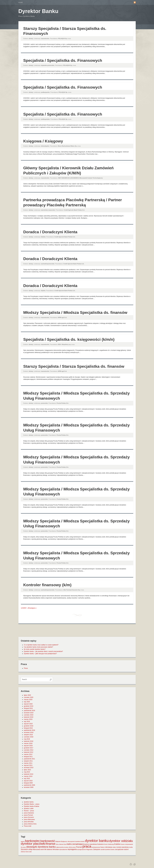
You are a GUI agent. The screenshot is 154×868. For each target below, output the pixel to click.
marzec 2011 (28, 763)
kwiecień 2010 (29, 774)
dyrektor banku (29, 802)
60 (29, 608)
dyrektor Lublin (29, 809)
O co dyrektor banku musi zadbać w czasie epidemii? (41, 645)
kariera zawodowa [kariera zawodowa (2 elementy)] (90, 844)
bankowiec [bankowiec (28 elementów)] (32, 841)
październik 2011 (29, 759)
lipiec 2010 (27, 770)
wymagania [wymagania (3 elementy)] (72, 849)
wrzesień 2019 (29, 713)
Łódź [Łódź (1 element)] (30, 852)
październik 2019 (29, 711)
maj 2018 (27, 739)
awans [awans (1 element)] (23, 841)
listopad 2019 (28, 708)
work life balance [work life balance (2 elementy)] (46, 849)
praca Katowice (29, 813)
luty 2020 (27, 702)
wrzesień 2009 (29, 787)
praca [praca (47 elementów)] (87, 846)
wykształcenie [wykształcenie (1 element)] (63, 849)
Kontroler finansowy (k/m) (47, 585)
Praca (26, 668)
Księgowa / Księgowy (43, 141)
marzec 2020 (28, 700)
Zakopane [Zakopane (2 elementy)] (97, 849)
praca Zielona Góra (30, 824)
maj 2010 (27, 772)
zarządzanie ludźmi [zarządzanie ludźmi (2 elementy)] (122, 849)
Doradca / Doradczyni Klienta (50, 232)
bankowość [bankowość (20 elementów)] (48, 841)
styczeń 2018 (28, 746)
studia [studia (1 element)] (131, 847)
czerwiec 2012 (29, 750)
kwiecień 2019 (29, 717)
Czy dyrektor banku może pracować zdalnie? (39, 647)
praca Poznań (28, 815)
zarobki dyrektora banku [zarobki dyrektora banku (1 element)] (108, 849)
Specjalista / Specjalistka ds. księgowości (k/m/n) (69, 339)
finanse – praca (29, 811)
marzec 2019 (28, 719)
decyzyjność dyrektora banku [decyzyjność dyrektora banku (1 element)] (76, 841)
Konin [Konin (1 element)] (106, 844)
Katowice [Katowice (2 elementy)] (100, 844)
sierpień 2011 (28, 761)
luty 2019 (27, 722)
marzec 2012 (28, 754)
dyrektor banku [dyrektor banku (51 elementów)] (97, 841)
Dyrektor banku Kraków (32, 806)
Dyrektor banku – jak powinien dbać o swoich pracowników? (43, 651)
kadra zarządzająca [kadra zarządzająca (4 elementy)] (75, 844)
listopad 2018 (28, 728)
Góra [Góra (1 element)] (57, 844)
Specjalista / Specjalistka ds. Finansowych (63, 60)
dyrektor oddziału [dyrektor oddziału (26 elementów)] (121, 841)
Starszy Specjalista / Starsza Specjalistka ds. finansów (74, 366)
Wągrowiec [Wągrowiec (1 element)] (89, 849)
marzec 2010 (28, 776)
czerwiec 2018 (29, 737)
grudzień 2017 (29, 748)
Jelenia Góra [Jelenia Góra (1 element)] (63, 844)
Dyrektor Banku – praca (32, 804)
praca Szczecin (29, 817)
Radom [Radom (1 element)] (102, 847)
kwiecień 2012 (29, 752)
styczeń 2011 (28, 765)
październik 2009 (29, 785)
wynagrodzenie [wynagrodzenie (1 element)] (81, 849)
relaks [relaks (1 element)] (114, 847)
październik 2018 (29, 730)
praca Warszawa (29, 819)
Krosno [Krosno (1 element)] (123, 844)
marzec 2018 (28, 743)
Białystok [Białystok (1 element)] (58, 841)
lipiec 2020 (27, 695)
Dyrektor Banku (38, 11)
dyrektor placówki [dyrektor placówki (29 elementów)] (33, 844)
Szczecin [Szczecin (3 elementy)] (24, 849)
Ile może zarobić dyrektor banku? (35, 649)
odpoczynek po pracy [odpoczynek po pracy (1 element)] (62, 847)
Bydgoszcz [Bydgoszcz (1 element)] (64, 841)
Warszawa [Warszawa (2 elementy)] (36, 849)
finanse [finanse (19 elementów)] (51, 844)
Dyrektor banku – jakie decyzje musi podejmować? (40, 654)
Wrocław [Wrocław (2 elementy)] (56, 849)
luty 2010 (27, 779)
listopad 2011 (28, 757)
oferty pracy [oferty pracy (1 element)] (72, 847)
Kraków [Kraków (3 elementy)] (117, 844)
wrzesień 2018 (29, 732)
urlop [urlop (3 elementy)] (30, 849)
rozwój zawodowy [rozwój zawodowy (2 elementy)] (122, 847)
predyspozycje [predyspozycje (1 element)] (96, 847)
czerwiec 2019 (29, 715)
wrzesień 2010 (29, 768)
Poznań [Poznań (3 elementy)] (79, 847)
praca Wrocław (29, 822)
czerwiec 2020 (29, 697)
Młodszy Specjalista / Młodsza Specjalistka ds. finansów (75, 312)
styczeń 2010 (28, 781)
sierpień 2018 (28, 735)
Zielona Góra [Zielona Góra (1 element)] (25, 852)
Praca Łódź (28, 826)
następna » (33, 608)
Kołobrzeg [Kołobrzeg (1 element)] (111, 844)
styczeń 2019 (28, 724)
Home (21, 2)
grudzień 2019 (29, 706)
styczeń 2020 (28, 704)
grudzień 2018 (29, 726)
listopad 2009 (28, 783)
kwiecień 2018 (29, 741)
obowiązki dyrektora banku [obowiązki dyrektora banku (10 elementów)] (41, 847)
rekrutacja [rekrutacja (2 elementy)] (109, 847)
